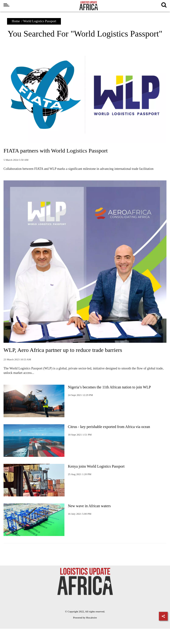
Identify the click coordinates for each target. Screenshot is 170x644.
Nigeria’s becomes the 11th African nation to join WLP (109, 387)
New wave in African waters (89, 506)
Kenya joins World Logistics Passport (96, 466)
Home (16, 21)
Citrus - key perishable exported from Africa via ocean (109, 427)
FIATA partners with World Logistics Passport (56, 151)
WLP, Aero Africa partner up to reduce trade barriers (63, 350)
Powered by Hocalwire (85, 618)
